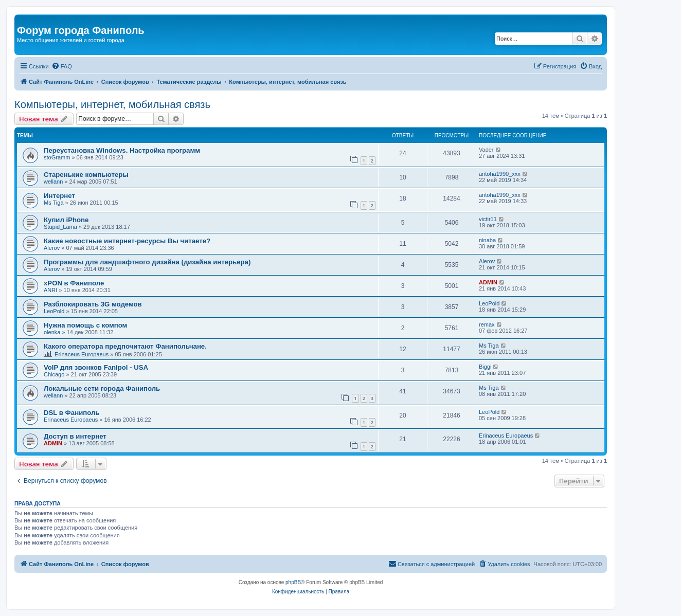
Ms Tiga (54, 203)
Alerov (52, 248)
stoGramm (57, 157)
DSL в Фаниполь (71, 413)
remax (487, 324)
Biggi (485, 367)
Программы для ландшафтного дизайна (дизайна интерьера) (147, 262)
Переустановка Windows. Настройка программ (122, 150)
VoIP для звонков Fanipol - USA (96, 367)
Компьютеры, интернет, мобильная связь (112, 104)
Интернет (59, 196)
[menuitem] (62, 66)
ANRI (50, 290)
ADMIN (488, 282)
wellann (53, 182)
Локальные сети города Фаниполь (102, 388)
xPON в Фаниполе (74, 283)
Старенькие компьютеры (86, 175)
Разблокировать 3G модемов (93, 304)
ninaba (487, 240)
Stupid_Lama (60, 227)
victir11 (488, 219)
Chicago (54, 374)
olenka (52, 332)
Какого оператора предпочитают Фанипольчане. (125, 346)
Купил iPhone (66, 220)
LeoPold (54, 311)
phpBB (293, 582)
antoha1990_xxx (500, 174)
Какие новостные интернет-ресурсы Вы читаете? (127, 241)
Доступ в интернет (75, 436)
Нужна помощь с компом (85, 325)
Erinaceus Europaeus (82, 354)
